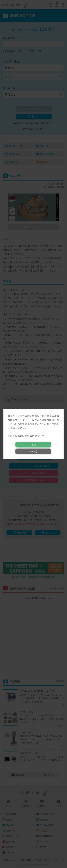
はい (33, 444)
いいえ (33, 451)
